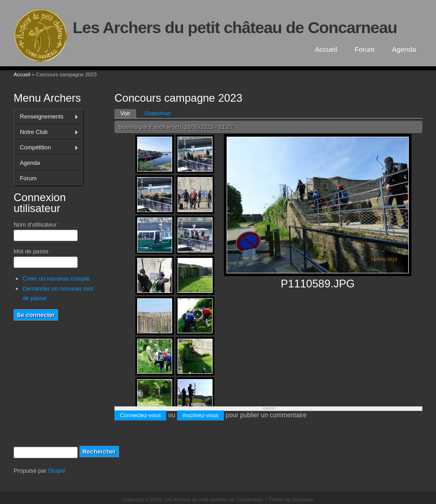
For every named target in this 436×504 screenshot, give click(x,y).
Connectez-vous (140, 415)
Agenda (404, 49)
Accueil (326, 49)
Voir (128, 113)
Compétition (46, 148)
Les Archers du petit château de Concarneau (235, 28)
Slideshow (157, 113)
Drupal (57, 471)
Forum (365, 49)
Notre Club (46, 132)
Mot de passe (33, 251)
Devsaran (303, 499)
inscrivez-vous (201, 415)
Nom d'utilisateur (37, 225)
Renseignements (46, 117)
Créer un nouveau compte (56, 279)
